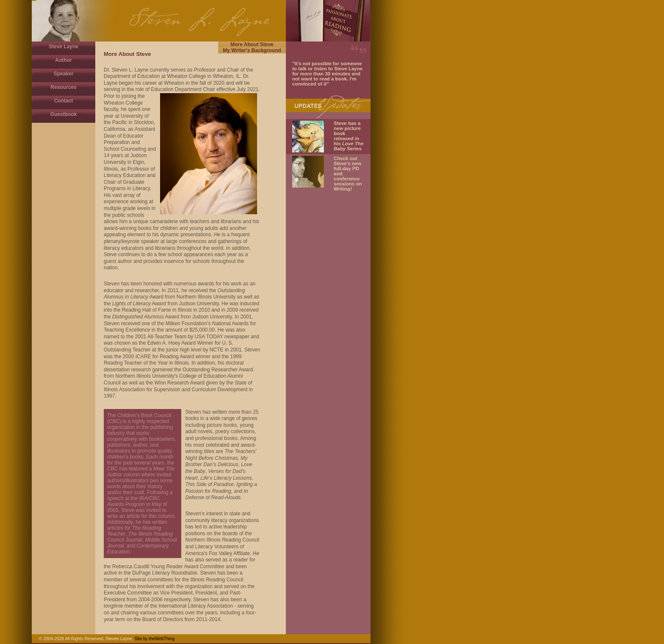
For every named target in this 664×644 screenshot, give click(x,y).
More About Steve (252, 44)
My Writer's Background (252, 50)
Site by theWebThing (154, 639)
